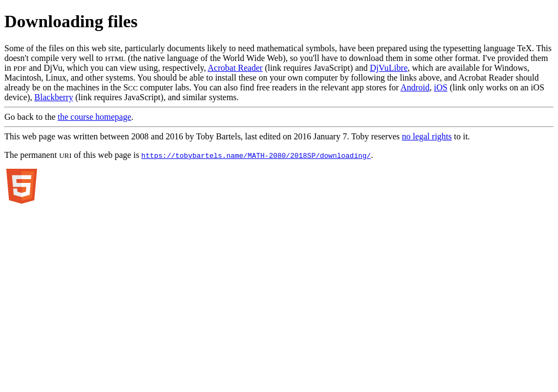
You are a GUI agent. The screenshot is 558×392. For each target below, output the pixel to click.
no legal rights (427, 136)
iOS (441, 87)
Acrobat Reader (235, 68)
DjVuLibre (389, 68)
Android (415, 87)
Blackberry (54, 97)
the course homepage (95, 117)
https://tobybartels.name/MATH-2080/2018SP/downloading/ (256, 155)
